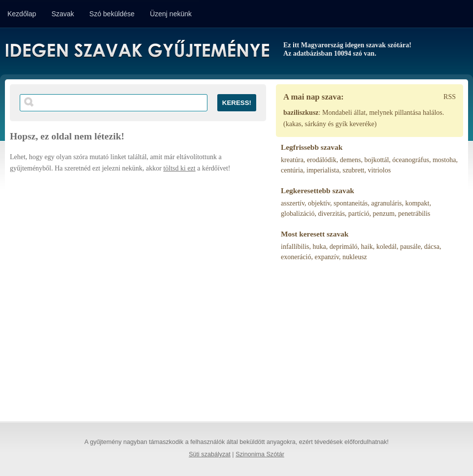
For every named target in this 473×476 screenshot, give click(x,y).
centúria (292, 170)
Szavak (63, 14)
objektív (319, 203)
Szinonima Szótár (260, 454)
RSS (450, 97)
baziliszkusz (301, 113)
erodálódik (322, 160)
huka (320, 247)
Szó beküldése (112, 14)
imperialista (323, 170)
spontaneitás (351, 203)
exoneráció (296, 257)
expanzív (327, 257)
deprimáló (344, 247)
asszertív (293, 203)
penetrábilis (414, 214)
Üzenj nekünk (171, 14)
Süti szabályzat (210, 454)
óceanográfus (411, 160)
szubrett (353, 170)
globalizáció (298, 214)
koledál (387, 247)
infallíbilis (295, 247)
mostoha (444, 160)
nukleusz (355, 257)
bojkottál (377, 160)
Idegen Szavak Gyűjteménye (137, 50)
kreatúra (292, 160)
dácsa (432, 247)
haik (367, 247)
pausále (410, 247)
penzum (384, 214)
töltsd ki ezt (179, 168)
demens (351, 160)
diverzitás (331, 214)
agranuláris (386, 203)
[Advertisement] (99, 293)
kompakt (417, 203)
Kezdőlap (22, 14)
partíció (359, 214)
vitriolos (380, 170)
